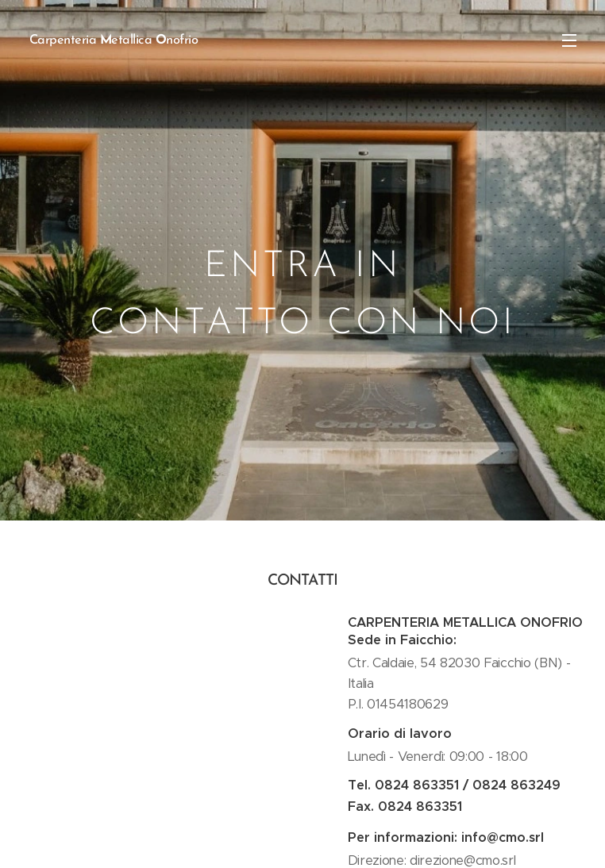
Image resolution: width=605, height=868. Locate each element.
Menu (569, 40)
